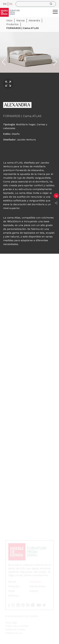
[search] (36, 4)
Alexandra (34, 20)
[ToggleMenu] (55, 12)
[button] (55, 12)
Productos (12, 24)
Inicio (9, 20)
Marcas (21, 20)
